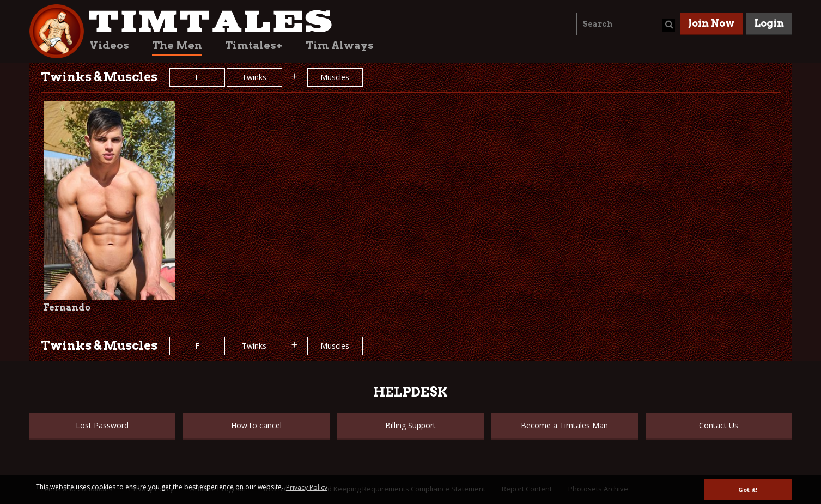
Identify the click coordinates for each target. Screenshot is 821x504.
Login (769, 23)
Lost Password (102, 425)
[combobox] (627, 24)
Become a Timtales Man (564, 425)
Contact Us (719, 425)
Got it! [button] (748, 490)
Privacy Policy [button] (307, 487)
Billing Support (410, 425)
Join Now (711, 23)
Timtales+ (254, 45)
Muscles (335, 77)
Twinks (254, 77)
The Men (177, 45)
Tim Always (340, 45)
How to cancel (256, 425)
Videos (109, 45)
